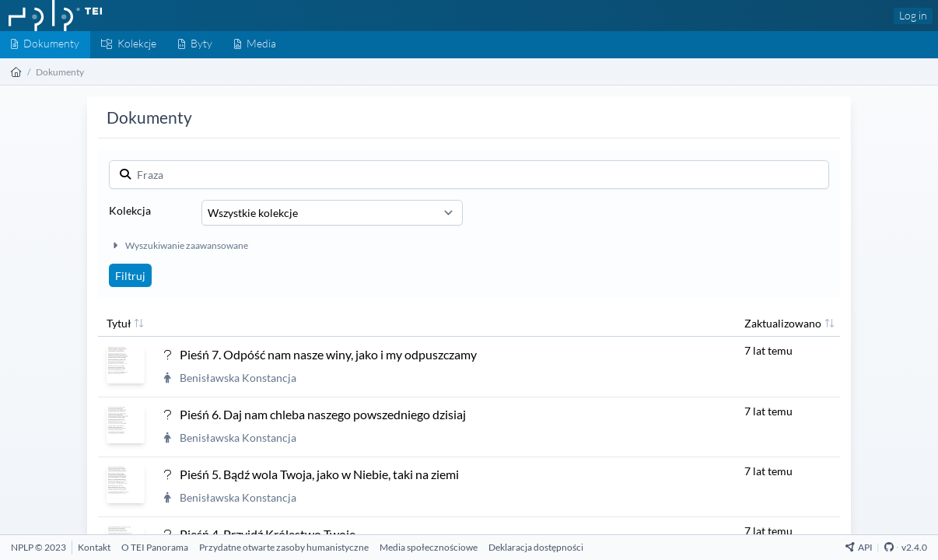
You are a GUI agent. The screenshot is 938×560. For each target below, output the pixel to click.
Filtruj (130, 276)
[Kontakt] (94, 547)
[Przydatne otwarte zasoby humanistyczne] (284, 547)
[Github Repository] (889, 547)
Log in (913, 15)
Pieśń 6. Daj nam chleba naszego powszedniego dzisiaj (323, 414)
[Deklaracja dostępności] (536, 547)
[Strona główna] (16, 72)
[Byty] (195, 45)
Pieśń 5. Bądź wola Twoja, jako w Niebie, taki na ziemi (319, 474)
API (859, 547)
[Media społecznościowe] (429, 547)
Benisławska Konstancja (238, 378)
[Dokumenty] (45, 45)
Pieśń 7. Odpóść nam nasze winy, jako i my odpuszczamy (328, 354)
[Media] (255, 45)
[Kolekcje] (129, 45)
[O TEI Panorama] (155, 547)
